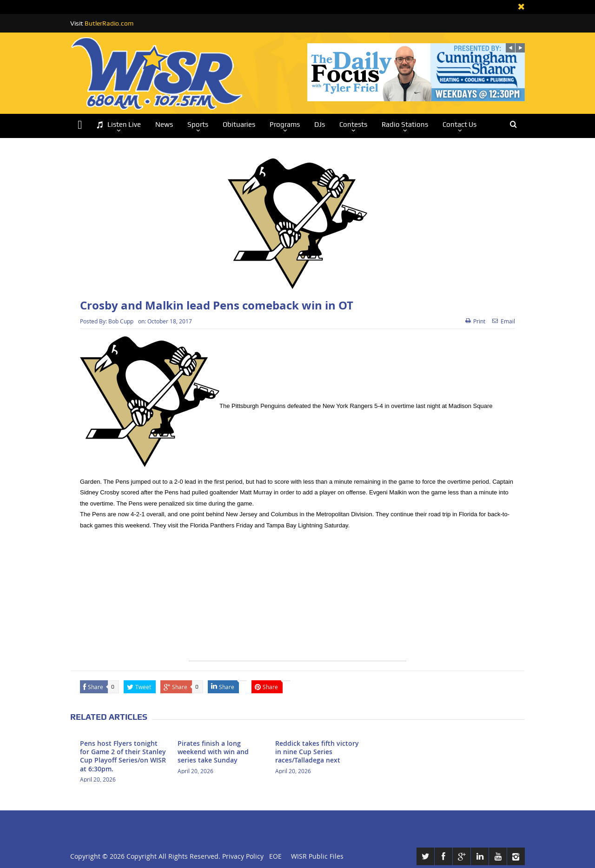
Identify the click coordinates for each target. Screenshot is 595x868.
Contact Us (459, 125)
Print (475, 321)
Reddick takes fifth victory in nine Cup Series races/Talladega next (317, 752)
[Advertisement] (297, 596)
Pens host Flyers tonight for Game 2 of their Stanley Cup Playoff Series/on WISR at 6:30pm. (123, 756)
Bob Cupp (121, 321)
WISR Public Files (317, 856)
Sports (198, 125)
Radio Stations (405, 125)
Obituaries (239, 125)
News (164, 125)
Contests (353, 125)
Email (504, 321)
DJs (320, 125)
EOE (274, 856)
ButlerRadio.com (109, 23)
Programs (285, 125)
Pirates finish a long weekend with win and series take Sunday (213, 752)
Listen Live (119, 125)
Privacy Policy (243, 856)
